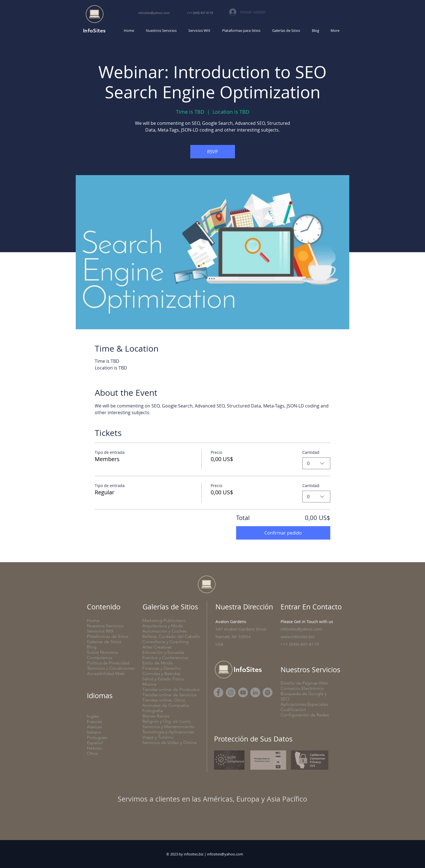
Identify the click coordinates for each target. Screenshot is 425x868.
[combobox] (316, 463)
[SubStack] (268, 692)
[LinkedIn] (255, 692)
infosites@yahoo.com (225, 854)
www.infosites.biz (297, 636)
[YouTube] (243, 692)
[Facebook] (218, 692)
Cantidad (311, 452)
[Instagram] (231, 692)
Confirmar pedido (283, 533)
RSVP (212, 152)
